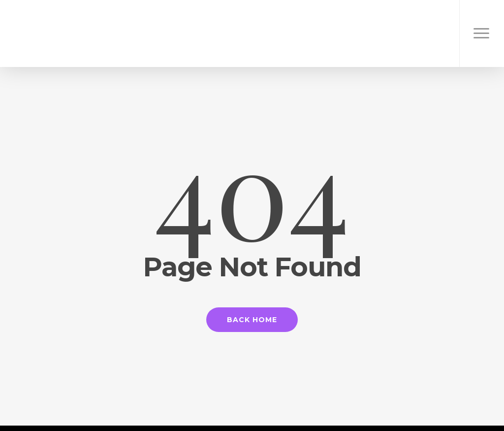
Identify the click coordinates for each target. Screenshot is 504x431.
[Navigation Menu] (482, 33)
